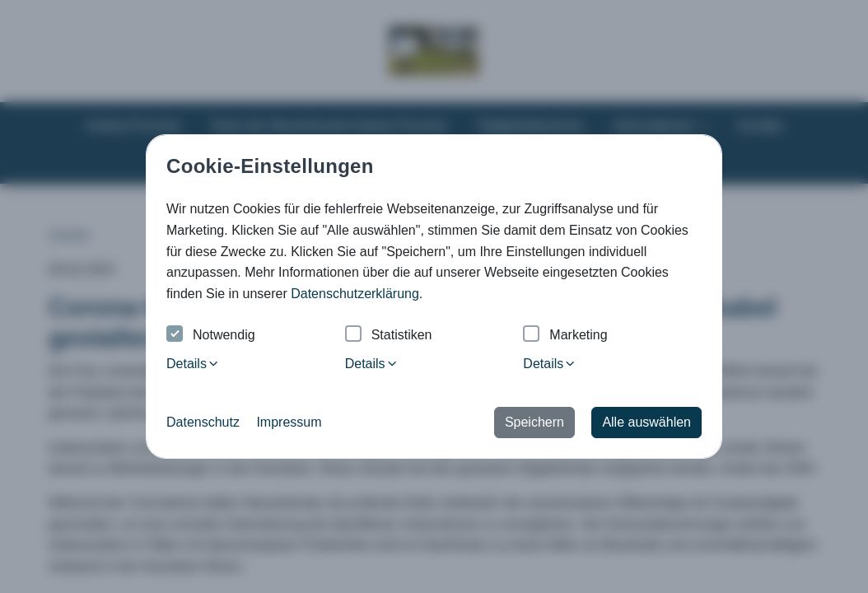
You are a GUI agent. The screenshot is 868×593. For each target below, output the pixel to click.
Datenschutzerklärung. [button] (357, 294)
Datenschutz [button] (203, 422)
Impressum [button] (289, 422)
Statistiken (389, 336)
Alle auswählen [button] (646, 422)
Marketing (565, 336)
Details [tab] (193, 364)
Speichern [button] (534, 422)
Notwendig (211, 336)
